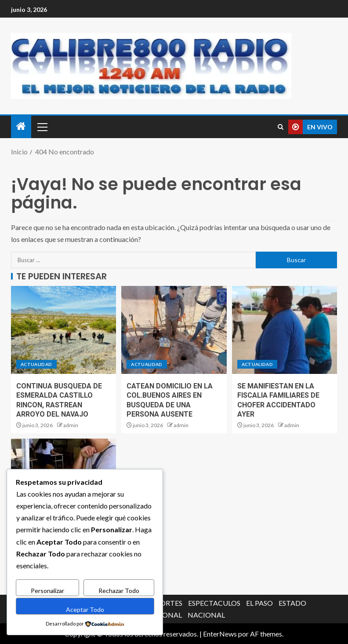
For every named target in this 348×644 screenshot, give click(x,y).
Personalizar (47, 591)
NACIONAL (206, 615)
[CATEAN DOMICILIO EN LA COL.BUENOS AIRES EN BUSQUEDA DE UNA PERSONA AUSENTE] (174, 330)
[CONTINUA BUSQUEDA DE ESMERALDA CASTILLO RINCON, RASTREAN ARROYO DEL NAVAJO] (63, 330)
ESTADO (292, 603)
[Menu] (42, 127)
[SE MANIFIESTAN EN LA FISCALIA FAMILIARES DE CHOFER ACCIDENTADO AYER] (285, 330)
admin (71, 425)
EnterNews (220, 634)
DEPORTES (164, 603)
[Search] (281, 127)
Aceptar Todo (85, 609)
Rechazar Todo (119, 591)
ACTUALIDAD (36, 364)
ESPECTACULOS (214, 603)
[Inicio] (21, 126)
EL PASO (259, 603)
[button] (42, 127)
